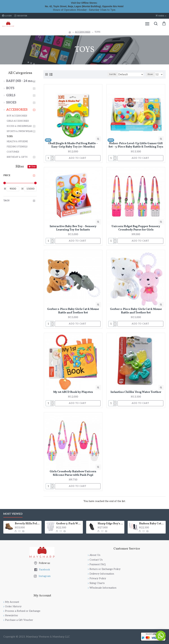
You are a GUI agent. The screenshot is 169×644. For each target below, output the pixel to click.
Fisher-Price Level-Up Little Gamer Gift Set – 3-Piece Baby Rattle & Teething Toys (136, 145)
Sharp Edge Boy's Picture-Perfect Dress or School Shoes (110, 524)
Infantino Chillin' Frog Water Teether (136, 392)
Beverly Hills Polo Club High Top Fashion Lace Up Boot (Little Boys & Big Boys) (28, 524)
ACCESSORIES (83, 32)
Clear (33, 167)
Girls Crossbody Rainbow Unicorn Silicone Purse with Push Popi (73, 473)
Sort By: (113, 74)
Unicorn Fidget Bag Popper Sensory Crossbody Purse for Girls (136, 228)
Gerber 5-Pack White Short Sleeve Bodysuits (69, 524)
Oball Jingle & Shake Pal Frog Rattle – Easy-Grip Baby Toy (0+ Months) (73, 145)
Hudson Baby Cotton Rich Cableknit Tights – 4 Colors (152, 524)
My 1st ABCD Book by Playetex (73, 392)
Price (7, 175)
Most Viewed (13, 514)
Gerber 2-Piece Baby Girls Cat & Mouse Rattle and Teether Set (73, 311)
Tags (6, 201)
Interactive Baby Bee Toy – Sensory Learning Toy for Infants (73, 228)
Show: (150, 74)
